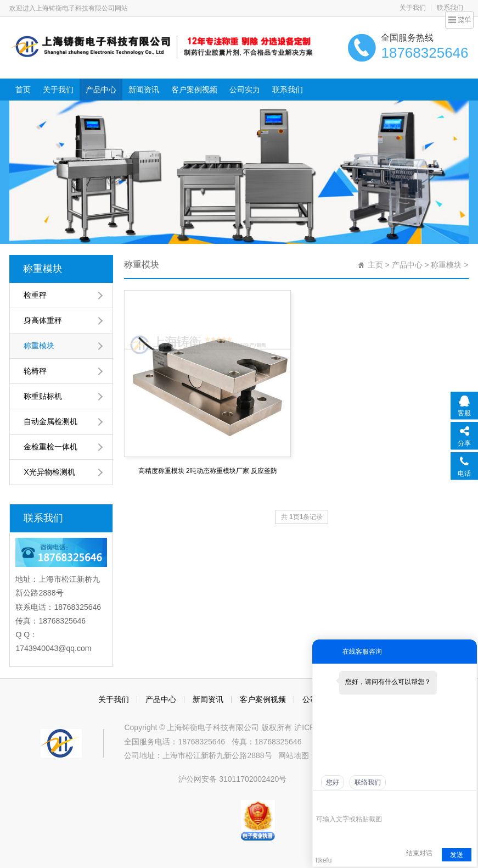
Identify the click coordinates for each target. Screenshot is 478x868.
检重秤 (35, 295)
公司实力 (245, 90)
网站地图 (294, 755)
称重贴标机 (43, 396)
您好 (333, 782)
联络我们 (368, 782)
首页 (23, 90)
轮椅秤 (35, 371)
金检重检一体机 (50, 447)
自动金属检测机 (50, 421)
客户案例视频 (194, 90)
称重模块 (43, 269)
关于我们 (413, 8)
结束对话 (419, 853)
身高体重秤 (43, 320)
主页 (375, 265)
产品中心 (101, 90)
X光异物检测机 (49, 472)
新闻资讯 (144, 90)
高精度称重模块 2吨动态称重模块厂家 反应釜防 (208, 471)
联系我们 (450, 8)
